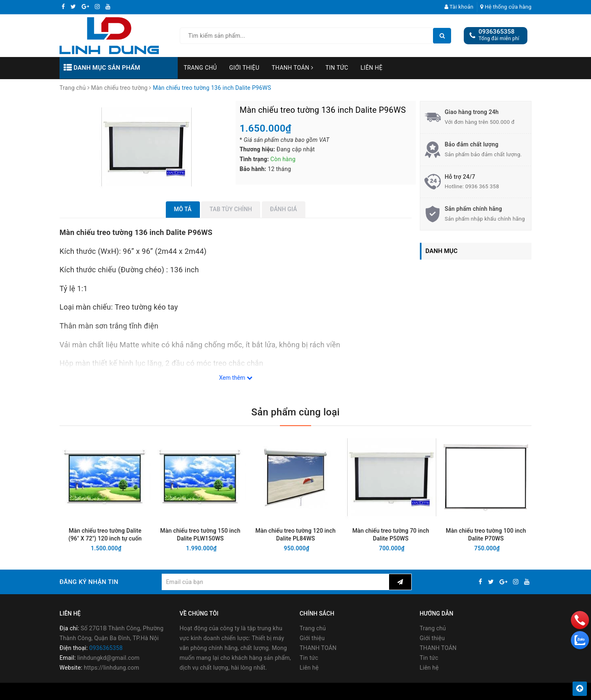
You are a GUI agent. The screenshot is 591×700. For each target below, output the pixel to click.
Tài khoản (459, 7)
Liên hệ (372, 68)
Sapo (364, 691)
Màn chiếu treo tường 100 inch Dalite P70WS (486, 535)
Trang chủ (200, 68)
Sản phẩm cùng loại (295, 412)
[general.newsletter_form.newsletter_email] (275, 582)
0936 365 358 (482, 186)
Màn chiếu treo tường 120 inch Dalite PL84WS (295, 535)
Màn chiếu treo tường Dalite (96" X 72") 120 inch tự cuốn (105, 535)
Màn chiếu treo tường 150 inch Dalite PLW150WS (200, 535)
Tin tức (337, 68)
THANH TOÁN (292, 68)
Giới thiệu (244, 68)
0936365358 (497, 32)
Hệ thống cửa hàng (506, 7)
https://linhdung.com (111, 668)
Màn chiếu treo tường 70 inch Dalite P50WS (391, 535)
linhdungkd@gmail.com (108, 658)
